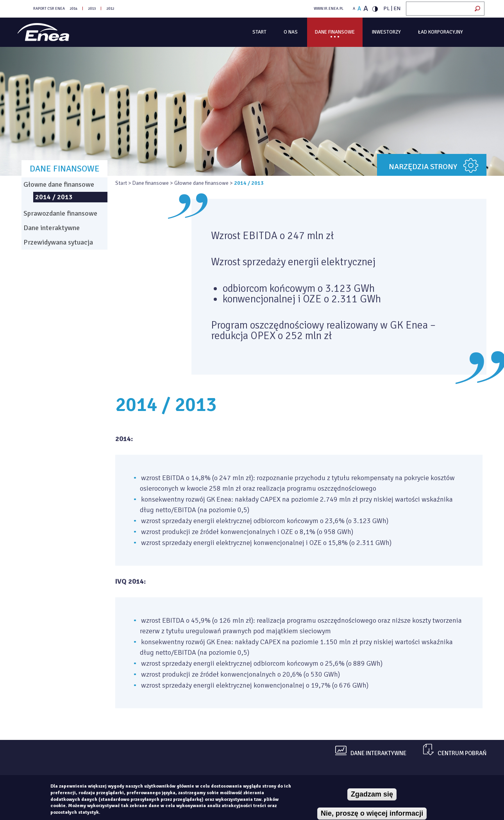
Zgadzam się (372, 794)
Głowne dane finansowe (201, 183)
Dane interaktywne (52, 228)
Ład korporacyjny (441, 32)
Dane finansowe (335, 32)
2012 (110, 9)
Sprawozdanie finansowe (60, 213)
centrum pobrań (462, 753)
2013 (92, 9)
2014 (73, 9)
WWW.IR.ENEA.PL (329, 9)
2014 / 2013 (54, 197)
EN (397, 8)
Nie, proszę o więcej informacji (372, 813)
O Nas (291, 32)
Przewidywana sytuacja (58, 242)
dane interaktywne (378, 753)
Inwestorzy (386, 32)
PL (387, 8)
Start (259, 32)
